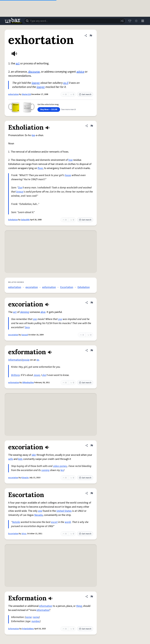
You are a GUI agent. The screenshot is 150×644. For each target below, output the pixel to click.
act (18, 63)
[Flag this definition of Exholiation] (92, 126)
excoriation (32, 287)
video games (60, 466)
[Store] (130, 21)
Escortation (67, 287)
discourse (34, 72)
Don (20, 188)
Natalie (16, 522)
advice (80, 72)
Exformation (14, 629)
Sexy (27, 327)
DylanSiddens (28, 629)
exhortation (13, 94)
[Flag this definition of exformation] (92, 350)
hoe (70, 160)
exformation (49, 287)
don (44, 375)
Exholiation (13, 220)
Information (15, 360)
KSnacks (25, 478)
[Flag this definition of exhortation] (91, 36)
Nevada (38, 515)
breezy (20, 192)
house (68, 175)
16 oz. (24, 534)
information (46, 606)
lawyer (36, 83)
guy (60, 319)
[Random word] (122, 21)
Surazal (25, 335)
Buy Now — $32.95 (49, 109)
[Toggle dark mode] (136, 21)
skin (34, 455)
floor (40, 168)
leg (62, 470)
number (36, 621)
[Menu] (143, 21)
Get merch (85, 94)
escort (54, 522)
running (45, 470)
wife (11, 459)
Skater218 (26, 94)
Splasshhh (25, 220)
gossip (26, 360)
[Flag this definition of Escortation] (92, 493)
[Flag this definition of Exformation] (92, 597)
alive (43, 312)
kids (20, 459)
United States (64, 511)
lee (33, 135)
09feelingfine (28, 383)
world (68, 522)
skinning (25, 312)
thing (79, 606)
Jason (37, 375)
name (29, 617)
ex (38, 360)
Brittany (15, 375)
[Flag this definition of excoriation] (92, 303)
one (35, 319)
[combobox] (75, 21)
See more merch (69, 109)
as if (66, 83)
